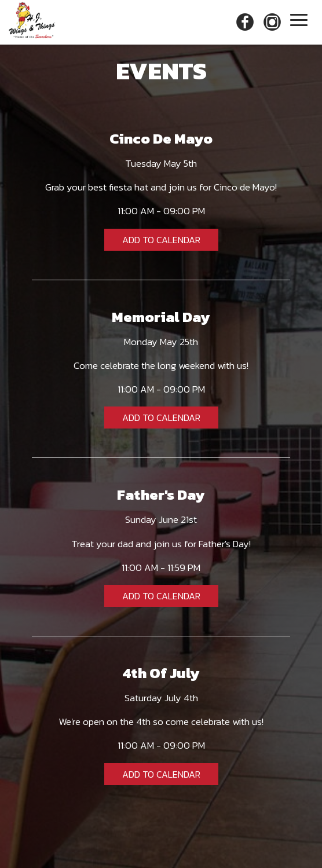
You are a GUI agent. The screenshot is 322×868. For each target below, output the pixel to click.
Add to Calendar (161, 240)
